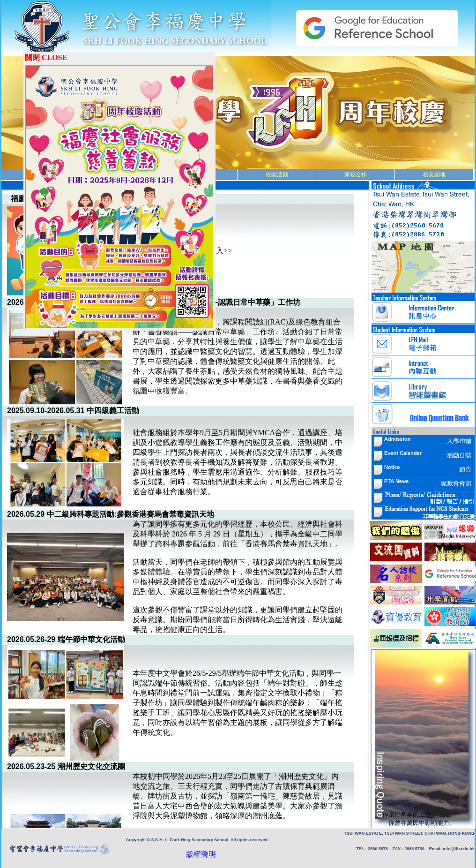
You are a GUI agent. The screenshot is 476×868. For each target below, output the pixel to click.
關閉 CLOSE (46, 57)
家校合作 (356, 174)
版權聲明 (171, 854)
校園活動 (277, 174)
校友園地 (434, 174)
